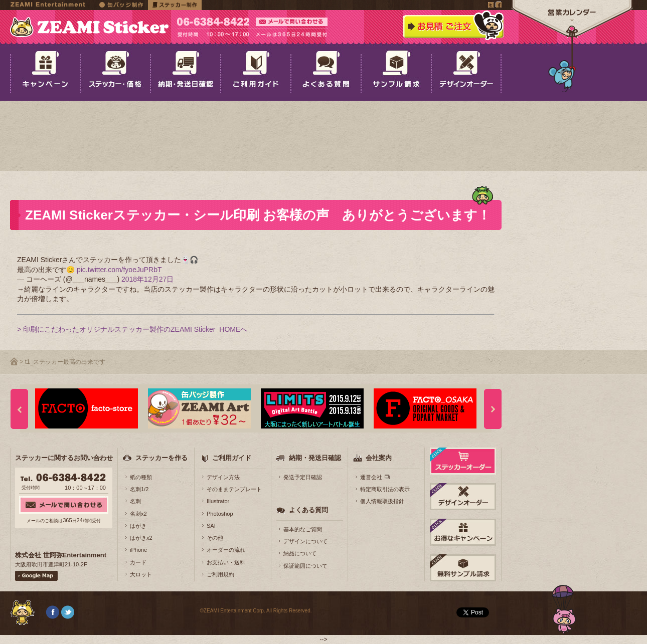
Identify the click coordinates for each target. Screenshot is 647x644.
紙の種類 (141, 477)
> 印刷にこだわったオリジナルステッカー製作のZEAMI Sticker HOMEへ (132, 329)
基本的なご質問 (303, 529)
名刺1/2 (139, 489)
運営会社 (371, 477)
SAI (211, 526)
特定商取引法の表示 (385, 489)
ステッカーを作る (161, 458)
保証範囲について (305, 566)
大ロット (141, 574)
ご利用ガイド (232, 458)
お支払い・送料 (226, 562)
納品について (300, 553)
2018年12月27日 (147, 279)
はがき (138, 526)
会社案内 (379, 458)
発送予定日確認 (303, 477)
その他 (215, 538)
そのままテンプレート (234, 489)
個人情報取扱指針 (382, 501)
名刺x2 (138, 514)
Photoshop (220, 514)
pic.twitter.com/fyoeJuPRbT (119, 270)
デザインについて (305, 541)
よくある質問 (308, 510)
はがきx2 (141, 538)
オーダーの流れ (226, 550)
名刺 (135, 501)
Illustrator (218, 501)
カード (138, 562)
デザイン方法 (223, 477)
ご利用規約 (220, 574)
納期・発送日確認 (315, 458)
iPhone (138, 550)
